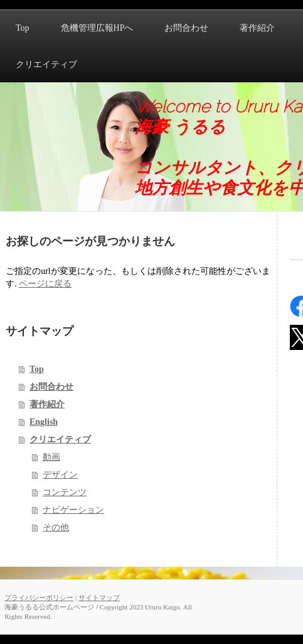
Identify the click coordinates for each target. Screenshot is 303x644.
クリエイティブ (60, 439)
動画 (51, 457)
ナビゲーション (73, 510)
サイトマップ (99, 598)
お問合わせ (51, 387)
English (44, 422)
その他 (56, 527)
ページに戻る (45, 284)
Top (37, 369)
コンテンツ (65, 492)
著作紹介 (47, 404)
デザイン (60, 475)
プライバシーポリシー (39, 598)
